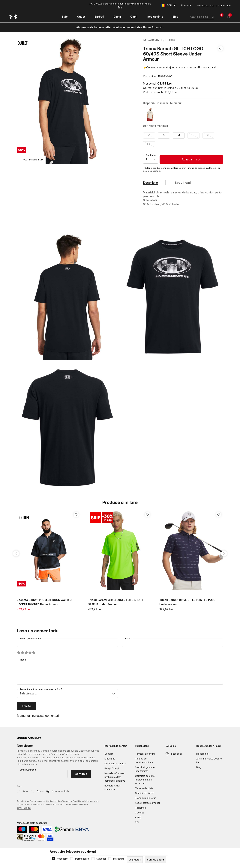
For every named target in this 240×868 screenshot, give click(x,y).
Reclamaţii (141, 808)
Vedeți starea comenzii (148, 803)
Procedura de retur (145, 798)
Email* (128, 638)
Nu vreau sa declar (61, 791)
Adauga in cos (191, 159)
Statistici (101, 859)
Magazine (110, 759)
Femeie (40, 791)
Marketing (119, 859)
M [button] (179, 135)
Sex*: (19, 786)
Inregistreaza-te (205, 6)
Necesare (62, 859)
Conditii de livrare (145, 793)
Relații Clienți (112, 768)
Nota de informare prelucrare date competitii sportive (115, 777)
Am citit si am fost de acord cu (58, 805)
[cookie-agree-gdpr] (156, 860)
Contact (109, 754)
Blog (199, 767)
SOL (137, 822)
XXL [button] (149, 144)
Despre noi (202, 754)
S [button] (164, 135)
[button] (221, 63)
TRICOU (170, 40)
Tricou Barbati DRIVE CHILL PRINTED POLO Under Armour (187, 602)
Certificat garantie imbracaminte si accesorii (145, 780)
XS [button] (149, 135)
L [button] (194, 135)
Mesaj (23, 660)
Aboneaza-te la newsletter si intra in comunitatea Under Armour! (119, 27)
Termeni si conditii (145, 754)
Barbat (25, 791)
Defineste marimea (115, 764)
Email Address (28, 770)
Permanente (82, 859)
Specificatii (183, 183)
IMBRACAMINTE (153, 40)
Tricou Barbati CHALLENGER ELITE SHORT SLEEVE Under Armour (116, 602)
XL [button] (208, 135)
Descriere (150, 183)
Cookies (140, 813)
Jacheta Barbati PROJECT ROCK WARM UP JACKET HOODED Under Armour (45, 602)
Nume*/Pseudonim (30, 638)
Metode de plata (144, 788)
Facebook (177, 754)
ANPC (138, 817)
